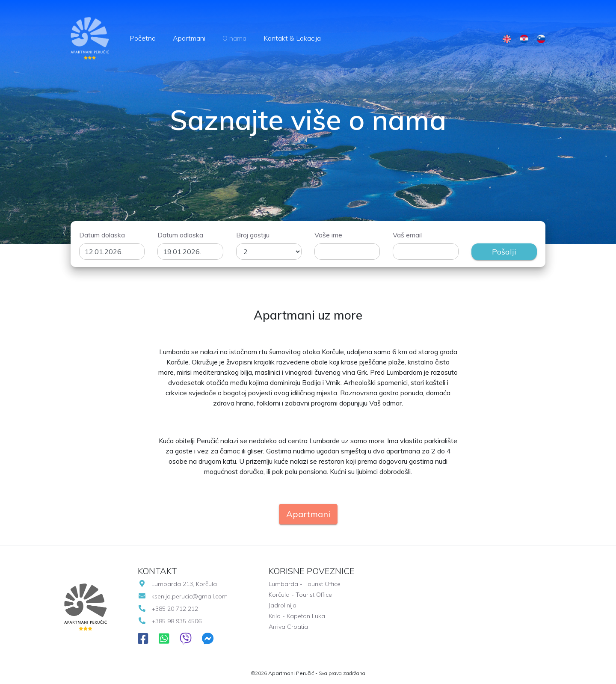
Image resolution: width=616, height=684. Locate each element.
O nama (234, 38)
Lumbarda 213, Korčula (177, 584)
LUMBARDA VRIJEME (463, 607)
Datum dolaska (102, 235)
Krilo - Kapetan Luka (297, 616)
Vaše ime (328, 235)
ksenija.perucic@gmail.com (183, 596)
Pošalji (504, 252)
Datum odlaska (180, 235)
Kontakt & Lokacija (292, 38)
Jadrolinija (283, 605)
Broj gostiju (253, 235)
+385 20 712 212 (168, 609)
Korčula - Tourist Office (300, 595)
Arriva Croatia (288, 627)
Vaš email (407, 235)
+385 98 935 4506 (170, 621)
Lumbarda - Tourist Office (305, 584)
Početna (143, 38)
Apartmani (189, 38)
